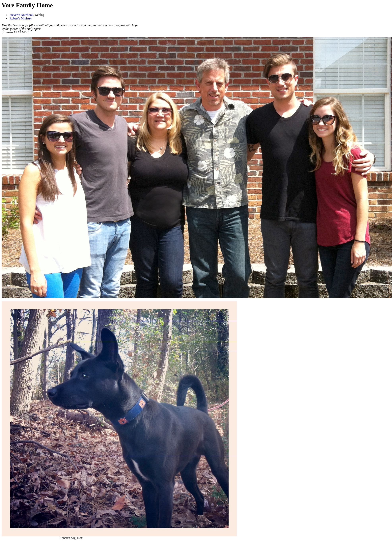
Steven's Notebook (21, 15)
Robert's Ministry (21, 18)
